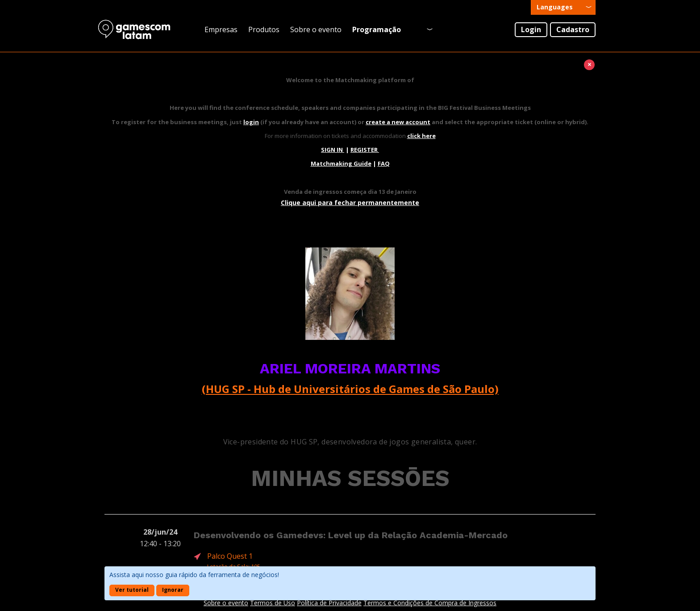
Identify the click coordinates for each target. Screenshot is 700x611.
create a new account (398, 122)
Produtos (264, 29)
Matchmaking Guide (341, 163)
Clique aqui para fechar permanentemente (350, 203)
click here (421, 136)
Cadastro (573, 29)
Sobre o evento (316, 29)
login (251, 122)
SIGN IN (333, 150)
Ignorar (173, 590)
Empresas (221, 29)
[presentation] (563, 7)
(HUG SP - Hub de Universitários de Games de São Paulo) (350, 389)
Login (531, 29)
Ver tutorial (132, 590)
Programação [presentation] (377, 29)
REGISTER (365, 150)
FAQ (384, 163)
